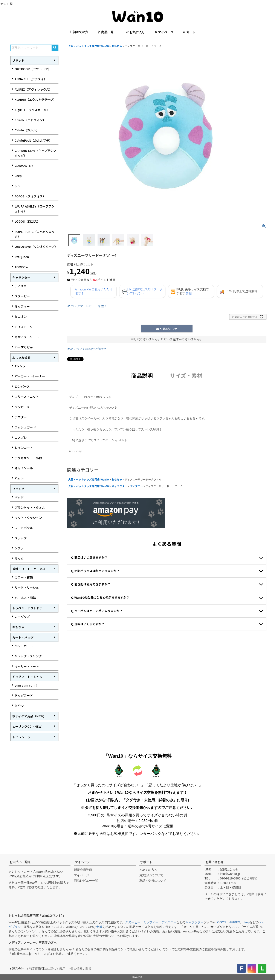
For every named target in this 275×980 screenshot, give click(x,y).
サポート (146, 862)
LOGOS (221, 922)
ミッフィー (22, 306)
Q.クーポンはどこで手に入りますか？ (97, 611)
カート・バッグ (23, 637)
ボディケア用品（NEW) (28, 716)
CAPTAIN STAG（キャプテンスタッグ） (36, 153)
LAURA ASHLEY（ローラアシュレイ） (34, 209)
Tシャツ (20, 366)
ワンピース (22, 407)
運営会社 (18, 969)
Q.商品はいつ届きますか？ (89, 557)
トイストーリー (25, 327)
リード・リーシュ (27, 588)
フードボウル (24, 528)
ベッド (19, 497)
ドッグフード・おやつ (27, 677)
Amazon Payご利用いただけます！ (94, 291)
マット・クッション (28, 518)
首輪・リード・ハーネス (29, 569)
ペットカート (24, 646)
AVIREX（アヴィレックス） (33, 89)
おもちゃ (18, 627)
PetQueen (22, 257)
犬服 (99, 927)
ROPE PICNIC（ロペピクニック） (35, 234)
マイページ (164, 32)
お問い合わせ (214, 862)
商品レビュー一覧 (86, 881)
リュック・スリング (28, 656)
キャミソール (24, 468)
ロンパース (22, 386)
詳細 (189, 293)
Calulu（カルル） (27, 130)
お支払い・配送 (20, 862)
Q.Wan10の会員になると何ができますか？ (100, 597)
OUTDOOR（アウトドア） (33, 69)
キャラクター (21, 278)
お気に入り (135, 32)
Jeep (18, 176)
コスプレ (21, 437)
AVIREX (235, 922)
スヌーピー (22, 296)
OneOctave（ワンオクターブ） (36, 247)
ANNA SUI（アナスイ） (31, 79)
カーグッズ (22, 617)
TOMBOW (21, 267)
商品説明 (142, 375)
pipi (17, 186)
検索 (55, 48)
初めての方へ (148, 870)
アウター (21, 417)
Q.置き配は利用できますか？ (91, 584)
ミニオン (21, 316)
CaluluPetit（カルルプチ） (33, 140)
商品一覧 (105, 32)
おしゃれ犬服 (21, 358)
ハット (19, 478)
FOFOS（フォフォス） (30, 196)
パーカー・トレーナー (30, 376)
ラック (19, 558)
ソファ (19, 548)
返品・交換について (153, 881)
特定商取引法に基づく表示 (47, 969)
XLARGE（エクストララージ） (35, 99)
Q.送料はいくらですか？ (88, 624)
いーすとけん (24, 347)
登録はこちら (229, 869)
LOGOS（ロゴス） (27, 221)
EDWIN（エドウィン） (30, 120)
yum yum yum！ (26, 685)
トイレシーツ (21, 737)
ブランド (18, 60)
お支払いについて (151, 875)
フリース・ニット (27, 397)
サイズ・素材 (186, 375)
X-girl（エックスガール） (32, 110)
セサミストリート (27, 337)
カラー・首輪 (24, 577)
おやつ (19, 706)
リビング (18, 489)
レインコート (24, 448)
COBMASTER (24, 166)
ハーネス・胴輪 (25, 598)
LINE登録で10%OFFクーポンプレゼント (145, 291)
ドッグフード (24, 695)
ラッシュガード (25, 427)
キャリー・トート (27, 666)
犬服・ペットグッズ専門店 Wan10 (89, 46)
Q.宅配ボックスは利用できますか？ (95, 571)
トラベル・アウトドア (27, 608)
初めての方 (79, 32)
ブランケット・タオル (30, 507)
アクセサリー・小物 (28, 458)
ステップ (21, 538)
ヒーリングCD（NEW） (28, 726)
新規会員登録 (83, 870)
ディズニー (22, 286)
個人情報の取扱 (81, 969)
